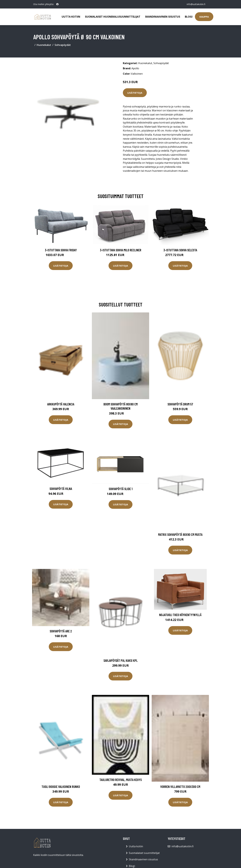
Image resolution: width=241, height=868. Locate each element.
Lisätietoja (135, 93)
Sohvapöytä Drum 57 (180, 404)
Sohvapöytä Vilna (61, 489)
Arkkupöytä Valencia (61, 404)
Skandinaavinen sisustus (163, 17)
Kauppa (204, 17)
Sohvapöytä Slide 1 (121, 489)
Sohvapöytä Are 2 (61, 631)
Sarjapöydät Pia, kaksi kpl (121, 660)
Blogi (189, 17)
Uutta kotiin (71, 17)
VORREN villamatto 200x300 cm (180, 787)
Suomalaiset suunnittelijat (144, 853)
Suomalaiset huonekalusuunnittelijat (113, 17)
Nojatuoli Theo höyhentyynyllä (180, 615)
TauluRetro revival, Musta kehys (121, 780)
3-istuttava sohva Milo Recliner (121, 250)
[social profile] (57, 4)
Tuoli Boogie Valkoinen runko (61, 787)
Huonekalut (44, 45)
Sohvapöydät (63, 45)
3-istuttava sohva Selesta (180, 250)
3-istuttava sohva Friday (61, 250)
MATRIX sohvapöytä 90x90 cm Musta (180, 534)
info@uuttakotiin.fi (196, 4)
